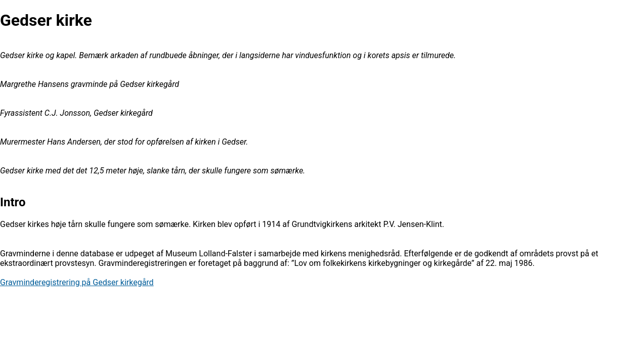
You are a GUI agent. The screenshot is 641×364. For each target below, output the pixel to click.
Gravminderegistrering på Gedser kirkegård (77, 282)
